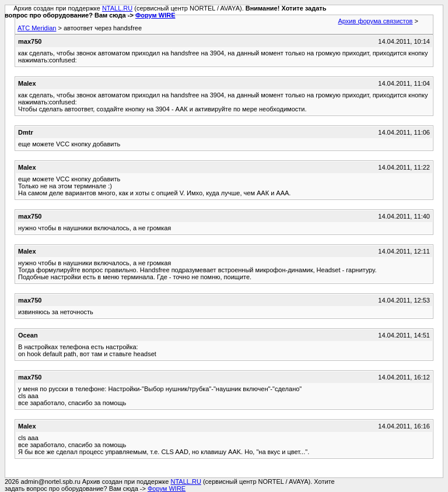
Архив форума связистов (376, 21)
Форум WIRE (155, 15)
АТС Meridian (37, 28)
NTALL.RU (117, 8)
